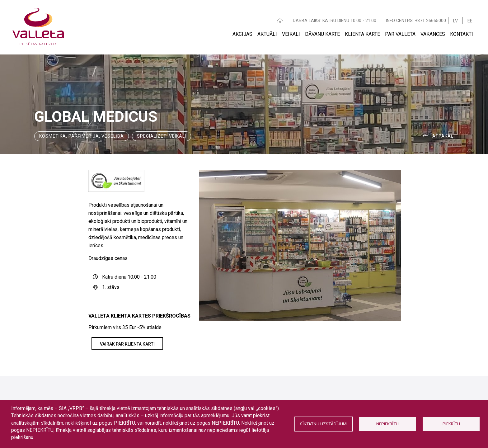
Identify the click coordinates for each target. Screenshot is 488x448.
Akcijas (242, 34)
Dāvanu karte (322, 34)
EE (470, 21)
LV (455, 21)
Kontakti (462, 34)
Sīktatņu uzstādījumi (324, 424)
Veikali (291, 34)
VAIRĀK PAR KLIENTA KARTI (127, 344)
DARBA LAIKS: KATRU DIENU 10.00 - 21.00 (335, 21)
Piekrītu (451, 424)
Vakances (433, 34)
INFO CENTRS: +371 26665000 (416, 21)
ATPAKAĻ (443, 136)
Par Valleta (400, 34)
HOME (280, 21)
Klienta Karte (362, 34)
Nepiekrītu (387, 424)
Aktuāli (267, 34)
